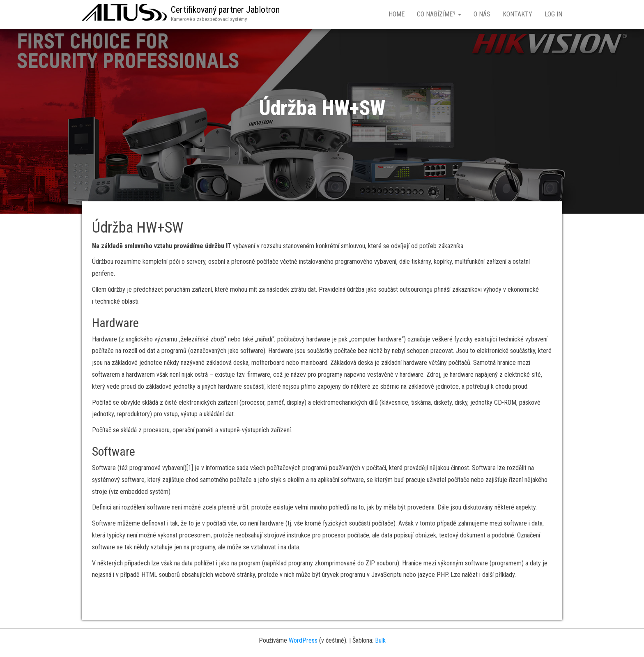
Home (397, 14)
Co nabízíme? (439, 14)
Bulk (380, 640)
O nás (482, 14)
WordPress (303, 640)
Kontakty (517, 14)
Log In (553, 14)
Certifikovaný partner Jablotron (225, 10)
